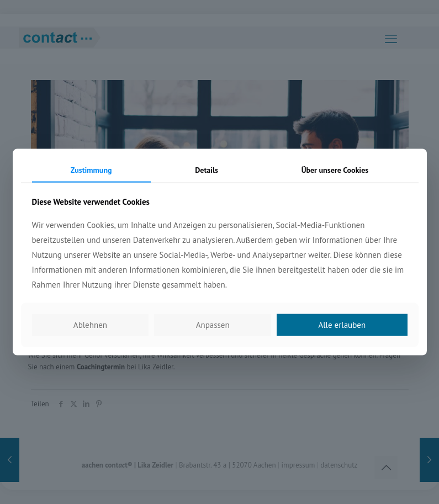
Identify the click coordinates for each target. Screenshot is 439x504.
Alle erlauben (342, 325)
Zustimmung (91, 169)
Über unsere (335, 169)
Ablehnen (90, 325)
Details (207, 169)
